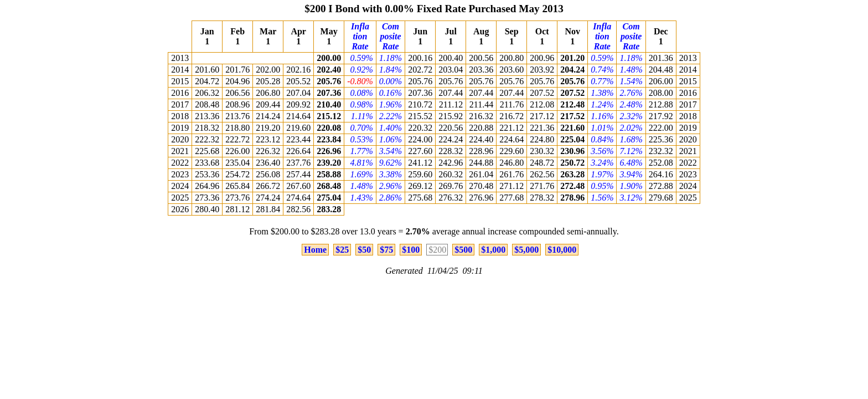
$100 (411, 250)
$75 (386, 250)
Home (315, 250)
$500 (463, 250)
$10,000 (562, 250)
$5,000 (526, 250)
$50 (364, 250)
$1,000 (493, 250)
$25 (342, 250)
